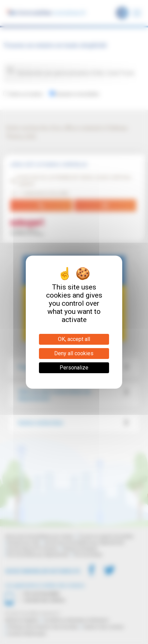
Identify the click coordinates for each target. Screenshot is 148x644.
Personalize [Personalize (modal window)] (74, 368)
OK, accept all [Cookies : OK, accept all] (74, 339)
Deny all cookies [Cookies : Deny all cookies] (74, 353)
